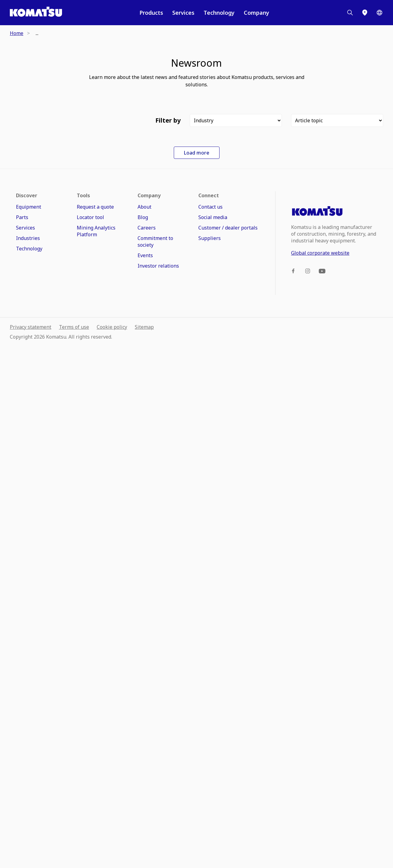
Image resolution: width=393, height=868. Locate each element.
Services (183, 13)
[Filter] (236, 120)
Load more (197, 675)
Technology (219, 13)
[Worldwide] (379, 13)
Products (151, 13)
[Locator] (365, 13)
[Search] (350, 13)
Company (257, 13)
